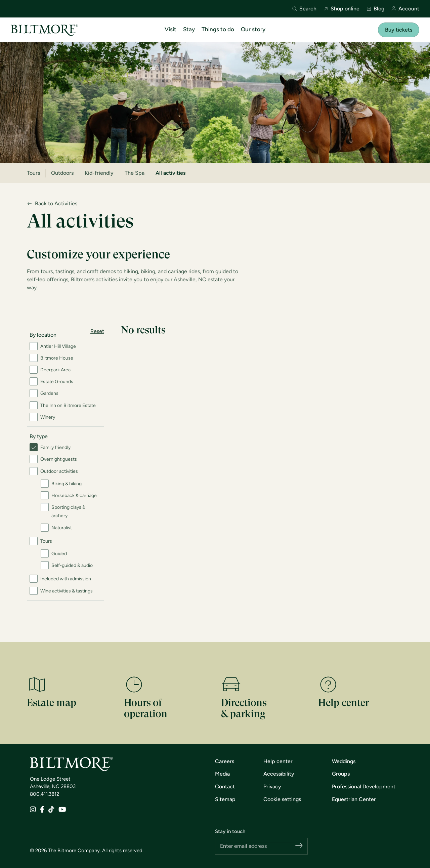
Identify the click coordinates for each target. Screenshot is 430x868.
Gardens (49, 393)
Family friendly (55, 447)
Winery (48, 417)
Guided (59, 554)
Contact (225, 787)
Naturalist (62, 528)
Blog (375, 9)
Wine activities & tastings (67, 591)
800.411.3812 (45, 794)
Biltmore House (57, 358)
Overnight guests (59, 459)
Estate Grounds (57, 382)
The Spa (135, 173)
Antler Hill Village (58, 346)
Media (222, 774)
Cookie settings (282, 799)
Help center (278, 761)
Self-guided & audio (72, 565)
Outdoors (62, 173)
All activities (170, 173)
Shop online (341, 9)
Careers (225, 761)
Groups (341, 774)
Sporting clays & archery (68, 511)
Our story (253, 29)
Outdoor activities (59, 471)
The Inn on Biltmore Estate (68, 405)
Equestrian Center (354, 799)
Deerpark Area (55, 370)
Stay (189, 29)
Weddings (344, 761)
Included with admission (66, 579)
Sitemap (225, 799)
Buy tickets (399, 30)
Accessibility (279, 774)
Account (405, 9)
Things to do (218, 29)
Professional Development (364, 787)
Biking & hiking (67, 484)
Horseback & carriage (74, 495)
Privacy (272, 787)
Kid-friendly (99, 173)
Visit (170, 29)
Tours (33, 173)
